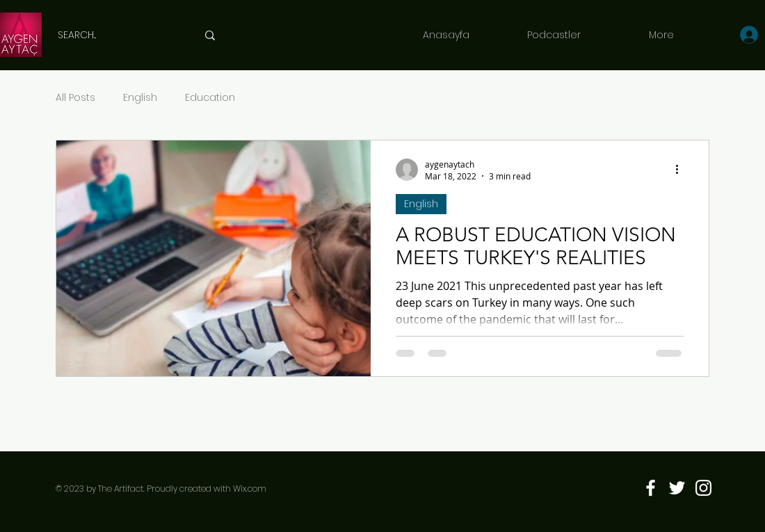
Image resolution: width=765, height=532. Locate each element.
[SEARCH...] (117, 35)
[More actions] (682, 170)
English (140, 98)
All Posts (75, 98)
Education (210, 98)
